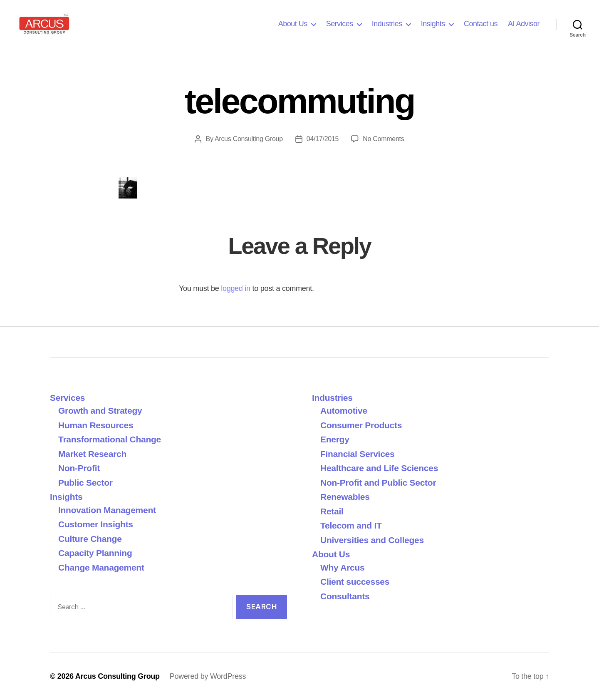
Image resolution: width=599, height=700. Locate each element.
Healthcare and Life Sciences (379, 468)
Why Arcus (342, 567)
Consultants (345, 596)
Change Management (101, 567)
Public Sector (85, 483)
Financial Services (357, 454)
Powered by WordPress (208, 676)
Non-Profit (79, 468)
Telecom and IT (351, 525)
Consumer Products (361, 425)
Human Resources (96, 425)
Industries (387, 24)
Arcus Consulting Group (249, 139)
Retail (332, 511)
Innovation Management (107, 510)
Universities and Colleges (372, 540)
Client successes (355, 582)
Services (340, 24)
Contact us (481, 24)
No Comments (383, 139)
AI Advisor (524, 24)
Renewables (345, 497)
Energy (335, 439)
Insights (433, 24)
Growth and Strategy (100, 411)
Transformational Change (110, 439)
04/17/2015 (323, 139)
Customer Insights (98, 524)
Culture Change (90, 539)
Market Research (92, 454)
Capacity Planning (95, 553)
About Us (293, 24)
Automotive (344, 411)
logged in (236, 288)
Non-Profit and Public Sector (378, 483)
